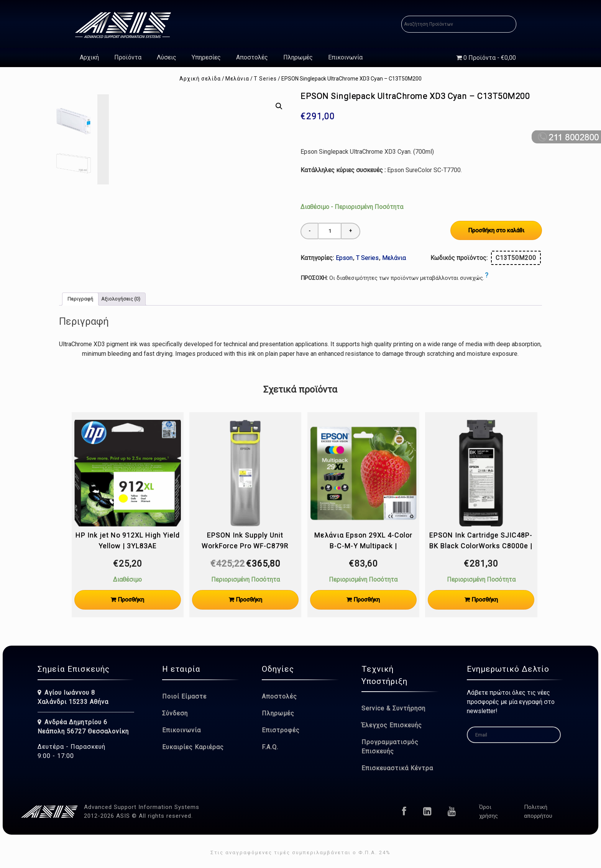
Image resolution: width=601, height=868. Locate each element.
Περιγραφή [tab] (80, 299)
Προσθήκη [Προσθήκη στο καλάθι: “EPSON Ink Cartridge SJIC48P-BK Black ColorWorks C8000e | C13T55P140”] (485, 600)
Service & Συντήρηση (393, 708)
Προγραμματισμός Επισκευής (390, 747)
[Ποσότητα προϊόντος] (330, 231)
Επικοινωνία (345, 57)
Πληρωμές (298, 57)
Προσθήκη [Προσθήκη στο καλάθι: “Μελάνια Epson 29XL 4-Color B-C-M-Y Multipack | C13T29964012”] (367, 600)
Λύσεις (167, 57)
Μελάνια (237, 79)
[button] (279, 106)
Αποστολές (252, 57)
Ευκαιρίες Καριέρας (193, 747)
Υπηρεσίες (206, 57)
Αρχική (89, 57)
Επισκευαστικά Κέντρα (397, 768)
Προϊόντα (128, 57)
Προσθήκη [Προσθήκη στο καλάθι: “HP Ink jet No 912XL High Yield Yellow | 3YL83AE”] (131, 600)
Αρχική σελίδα (200, 79)
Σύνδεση (175, 713)
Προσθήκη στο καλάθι (496, 230)
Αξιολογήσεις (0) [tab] (121, 299)
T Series (265, 79)
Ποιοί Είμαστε (184, 696)
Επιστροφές (281, 730)
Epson (344, 258)
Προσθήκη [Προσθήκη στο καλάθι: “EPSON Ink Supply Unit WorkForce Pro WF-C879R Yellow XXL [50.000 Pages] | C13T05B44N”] (249, 600)
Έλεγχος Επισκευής (392, 725)
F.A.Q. (270, 747)
